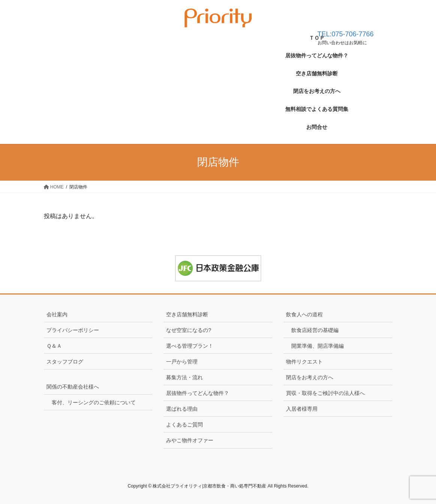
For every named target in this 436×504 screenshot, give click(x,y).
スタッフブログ (65, 362)
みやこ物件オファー (190, 440)
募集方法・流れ (184, 377)
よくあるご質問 (184, 425)
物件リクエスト (304, 362)
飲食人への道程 (307, 314)
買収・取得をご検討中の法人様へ (325, 393)
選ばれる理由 (182, 409)
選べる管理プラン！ (190, 346)
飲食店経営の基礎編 (315, 330)
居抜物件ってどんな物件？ (198, 393)
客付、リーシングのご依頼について (94, 402)
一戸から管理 (182, 362)
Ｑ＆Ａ (54, 346)
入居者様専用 (302, 409)
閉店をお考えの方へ (310, 377)
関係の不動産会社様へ (73, 387)
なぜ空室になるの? (189, 330)
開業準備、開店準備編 (318, 346)
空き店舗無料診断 (187, 314)
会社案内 (57, 314)
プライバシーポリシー (73, 330)
